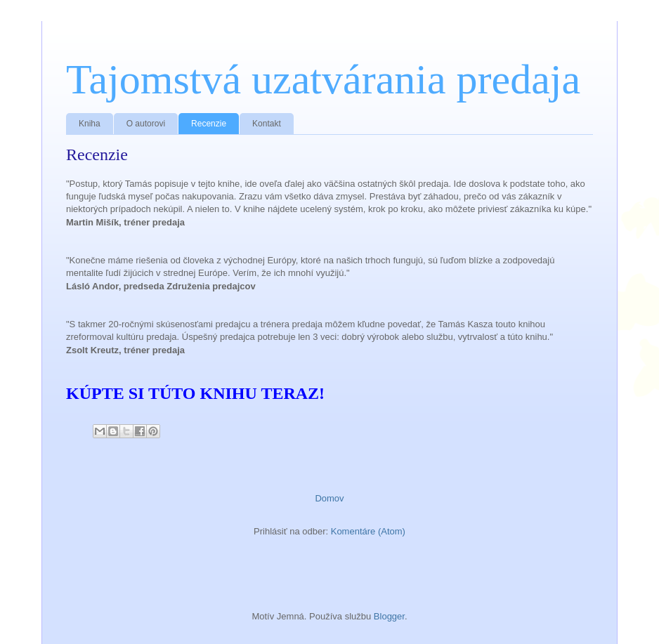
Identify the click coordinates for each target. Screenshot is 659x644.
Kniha (90, 124)
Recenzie (209, 124)
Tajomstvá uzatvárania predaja (323, 79)
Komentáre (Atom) (368, 531)
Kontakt (267, 124)
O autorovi (146, 124)
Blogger (389, 616)
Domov (329, 498)
